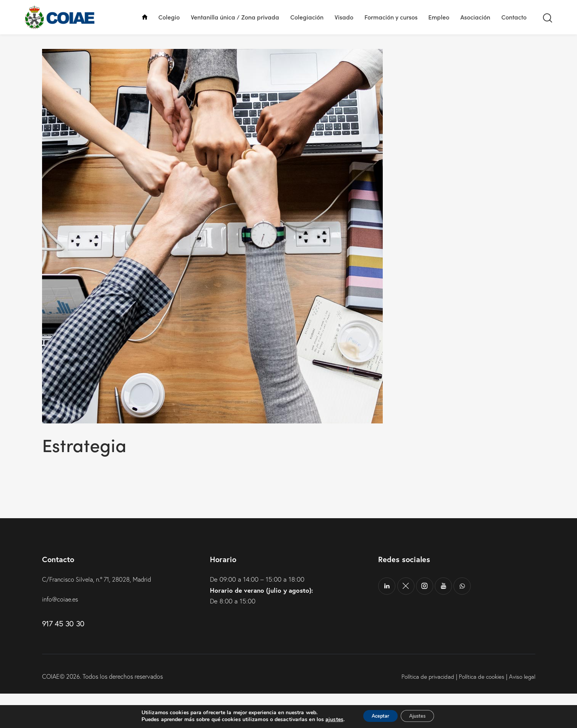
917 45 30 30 (63, 658)
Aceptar (377, 716)
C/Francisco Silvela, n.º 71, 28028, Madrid (101, 614)
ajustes (327, 720)
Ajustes (421, 716)
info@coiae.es (61, 633)
